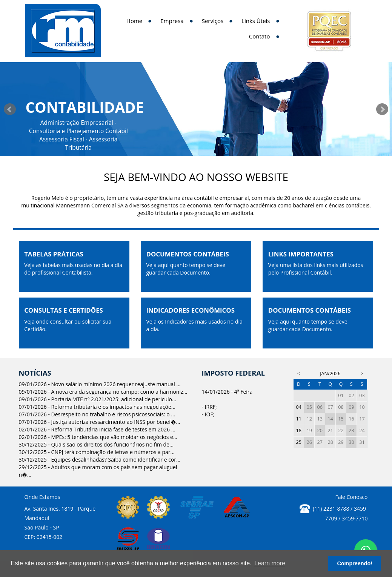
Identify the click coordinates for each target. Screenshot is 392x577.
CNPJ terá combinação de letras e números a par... (113, 452)
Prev (10, 109)
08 (341, 407)
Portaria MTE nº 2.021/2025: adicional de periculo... (114, 399)
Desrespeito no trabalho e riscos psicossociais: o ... (113, 414)
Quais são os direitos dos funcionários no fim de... (112, 444)
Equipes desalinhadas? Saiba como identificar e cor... (116, 460)
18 (299, 430)
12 (309, 419)
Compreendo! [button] (355, 563)
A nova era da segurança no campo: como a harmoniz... (119, 392)
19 (309, 430)
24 (362, 430)
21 (330, 430)
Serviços (213, 21)
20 (320, 430)
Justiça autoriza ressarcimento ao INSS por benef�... (116, 422)
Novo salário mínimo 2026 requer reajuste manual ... (116, 384)
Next (382, 109)
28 (330, 442)
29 (341, 442)
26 (309, 442)
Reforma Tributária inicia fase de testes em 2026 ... (113, 429)
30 (351, 442)
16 (351, 419)
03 (362, 395)
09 (351, 407)
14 (330, 419)
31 (362, 442)
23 (351, 430)
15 (341, 419)
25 (299, 442)
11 (299, 419)
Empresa (172, 21)
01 (341, 395)
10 (362, 407)
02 (351, 395)
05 (309, 407)
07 (330, 407)
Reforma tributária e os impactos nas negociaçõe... (113, 407)
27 (320, 442)
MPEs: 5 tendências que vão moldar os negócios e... (114, 437)
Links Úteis (256, 21)
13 (320, 419)
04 (299, 407)
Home (134, 21)
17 (362, 419)
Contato (260, 36)
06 (320, 407)
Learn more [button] (270, 563)
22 (341, 430)
